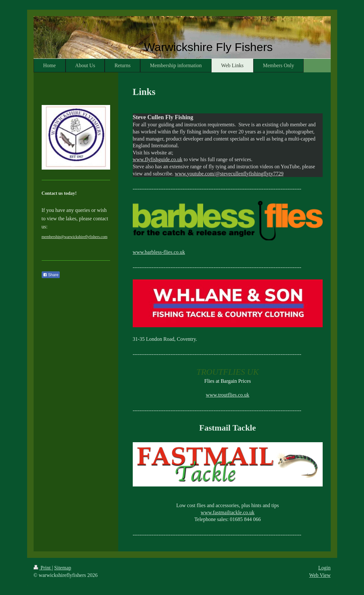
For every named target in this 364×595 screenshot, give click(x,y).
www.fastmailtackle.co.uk (227, 512)
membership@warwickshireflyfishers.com (75, 237)
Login (324, 568)
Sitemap (63, 568)
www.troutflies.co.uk (228, 395)
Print (43, 568)
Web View (320, 575)
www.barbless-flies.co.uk (159, 252)
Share (51, 275)
